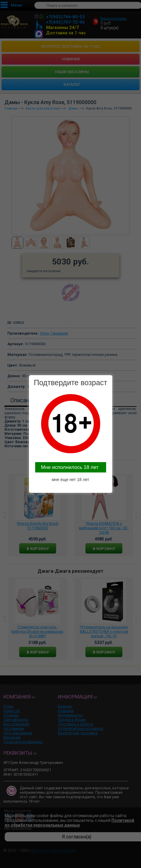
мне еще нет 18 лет (70, 480)
